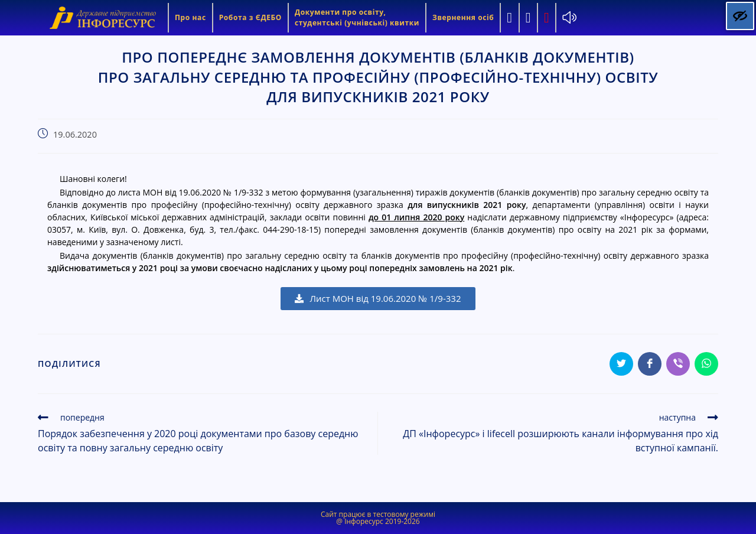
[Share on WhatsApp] (706, 364)
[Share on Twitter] (621, 364)
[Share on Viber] (678, 364)
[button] (378, 299)
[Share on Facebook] (650, 364)
